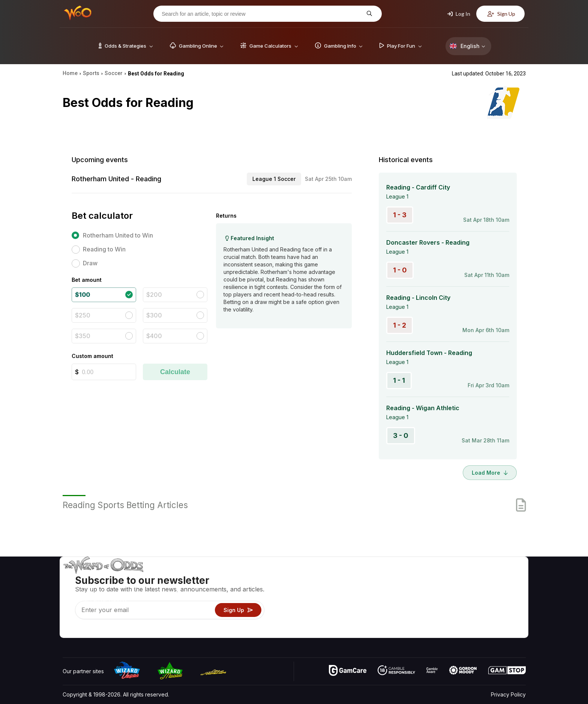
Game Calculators (398, 588)
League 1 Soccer (274, 179)
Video (504, 577)
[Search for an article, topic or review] (262, 14)
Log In (459, 14)
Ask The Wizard (396, 632)
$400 (154, 336)
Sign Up (501, 14)
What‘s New (471, 610)
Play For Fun (392, 610)
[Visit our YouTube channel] (69, 630)
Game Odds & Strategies (407, 577)
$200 (154, 295)
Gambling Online (397, 621)
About (463, 577)
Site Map (507, 599)
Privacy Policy (508, 694)
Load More (490, 473)
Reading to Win (104, 249)
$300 (154, 315)
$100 (82, 295)
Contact (466, 588)
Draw (90, 263)
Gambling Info (393, 599)
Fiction (505, 610)
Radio (463, 621)
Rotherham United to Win (118, 235)
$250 (83, 315)
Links (462, 599)
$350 (83, 336)
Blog (502, 588)
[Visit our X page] (85, 630)
